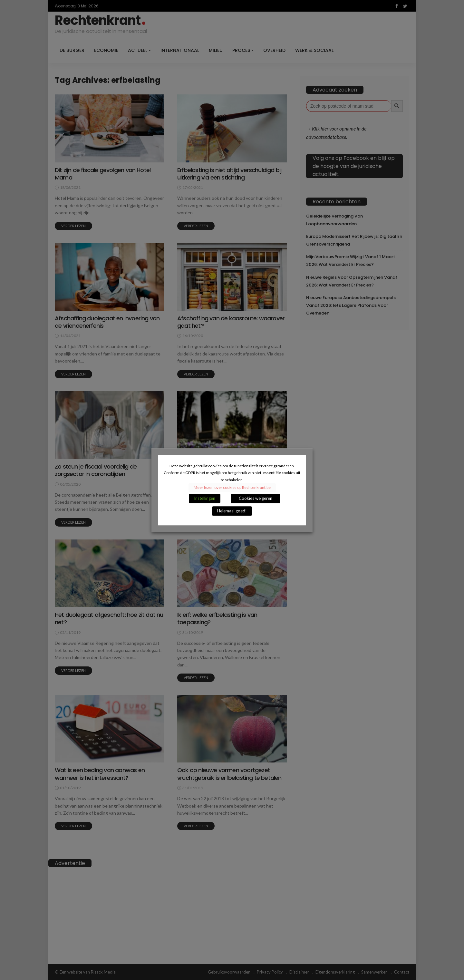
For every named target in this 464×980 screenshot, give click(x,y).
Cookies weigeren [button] (256, 498)
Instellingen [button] (205, 498)
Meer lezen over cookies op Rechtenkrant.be (232, 487)
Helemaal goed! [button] (232, 511)
